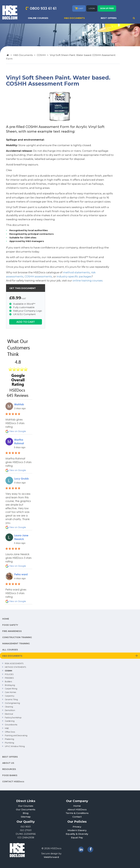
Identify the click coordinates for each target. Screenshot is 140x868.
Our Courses (26, 806)
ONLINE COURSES (38, 18)
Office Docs (10, 732)
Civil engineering (12, 703)
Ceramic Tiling (11, 699)
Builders (8, 682)
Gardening (10, 721)
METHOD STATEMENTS (15, 667)
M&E (7, 728)
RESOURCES (9, 769)
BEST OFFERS (109, 18)
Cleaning (9, 707)
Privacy (77, 827)
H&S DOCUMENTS (74, 18)
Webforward (51, 857)
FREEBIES (9, 678)
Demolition (10, 710)
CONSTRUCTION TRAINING (17, 637)
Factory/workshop (13, 718)
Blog (26, 813)
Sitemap (26, 817)
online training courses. (88, 281)
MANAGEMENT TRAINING (16, 644)
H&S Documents (23, 55)
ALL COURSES (10, 650)
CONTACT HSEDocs (13, 782)
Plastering (9, 739)
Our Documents (26, 809)
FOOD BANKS (10, 775)
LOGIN (92, 8)
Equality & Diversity (77, 834)
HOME (6, 619)
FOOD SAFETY (10, 625)
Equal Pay (77, 837)
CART (79, 8)
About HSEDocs (77, 809)
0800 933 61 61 (43, 8)
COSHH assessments (38, 276)
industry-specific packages (74, 276)
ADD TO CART (26, 322)
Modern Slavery (77, 830)
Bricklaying (10, 685)
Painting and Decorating (16, 735)
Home (77, 806)
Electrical (9, 714)
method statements (76, 272)
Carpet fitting (11, 689)
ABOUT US (8, 763)
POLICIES (9, 674)
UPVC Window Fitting (15, 746)
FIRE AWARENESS (12, 631)
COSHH (41, 55)
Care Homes (10, 692)
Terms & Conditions (77, 813)
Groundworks (11, 725)
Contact (77, 817)
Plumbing (9, 743)
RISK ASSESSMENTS (14, 663)
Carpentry (10, 696)
